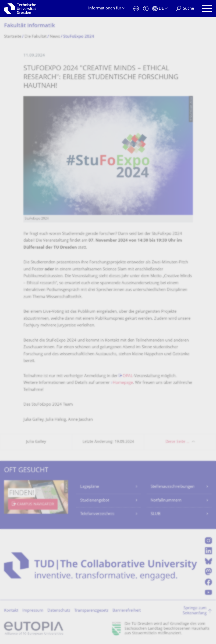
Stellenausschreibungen (173, 487)
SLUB (156, 514)
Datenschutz (59, 611)
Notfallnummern (166, 501)
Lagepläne (90, 487)
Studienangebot (95, 501)
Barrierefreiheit (127, 611)
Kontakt (11, 611)
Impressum (33, 611)
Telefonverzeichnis (97, 514)
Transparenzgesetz (91, 611)
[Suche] (185, 9)
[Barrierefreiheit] (146, 9)
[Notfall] (136, 9)
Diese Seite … (177, 442)
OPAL (128, 376)
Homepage (123, 383)
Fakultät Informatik (29, 26)
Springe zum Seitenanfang (195, 611)
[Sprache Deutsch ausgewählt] (160, 9)
